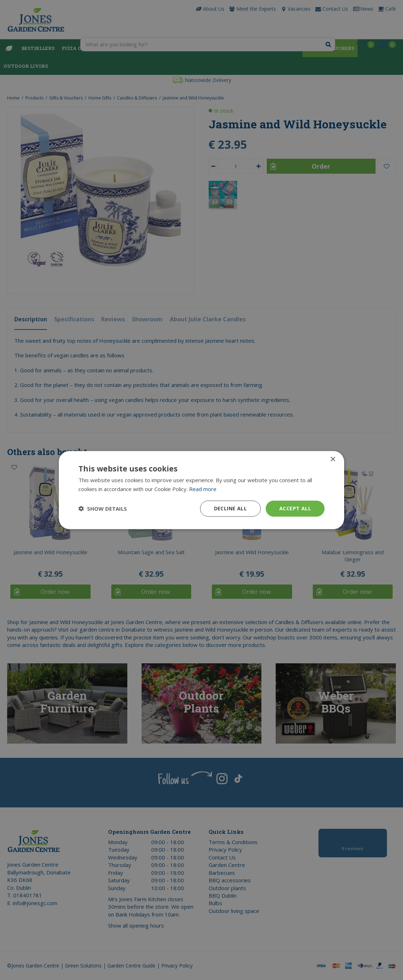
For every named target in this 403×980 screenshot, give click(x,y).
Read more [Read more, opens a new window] (203, 489)
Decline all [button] (230, 508)
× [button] (333, 460)
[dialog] (201, 490)
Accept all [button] (295, 508)
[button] (103, 509)
